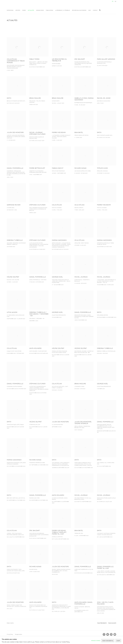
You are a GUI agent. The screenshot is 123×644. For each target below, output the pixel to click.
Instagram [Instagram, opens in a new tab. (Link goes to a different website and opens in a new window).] (111, 634)
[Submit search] (100, 10)
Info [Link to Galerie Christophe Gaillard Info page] (90, 10)
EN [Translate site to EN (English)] (115, 1)
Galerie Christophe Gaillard (20, 6)
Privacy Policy (10, 634)
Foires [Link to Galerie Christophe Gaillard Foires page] (24, 10)
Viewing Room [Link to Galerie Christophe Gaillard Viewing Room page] (40, 10)
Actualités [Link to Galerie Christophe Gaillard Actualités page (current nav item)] (31, 10)
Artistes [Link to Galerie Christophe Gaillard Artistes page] (18, 10)
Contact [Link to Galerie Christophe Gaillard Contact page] (95, 10)
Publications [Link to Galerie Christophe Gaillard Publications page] (49, 10)
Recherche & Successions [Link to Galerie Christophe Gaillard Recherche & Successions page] (79, 10)
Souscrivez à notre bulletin (115, 634)
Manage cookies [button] (18, 634)
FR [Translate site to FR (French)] (113, 1)
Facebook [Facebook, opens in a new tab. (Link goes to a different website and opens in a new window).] (104, 634)
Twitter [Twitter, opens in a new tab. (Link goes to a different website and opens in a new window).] (108, 634)
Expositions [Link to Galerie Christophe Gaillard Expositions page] (10, 10)
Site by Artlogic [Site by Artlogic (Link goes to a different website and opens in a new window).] (34, 637)
